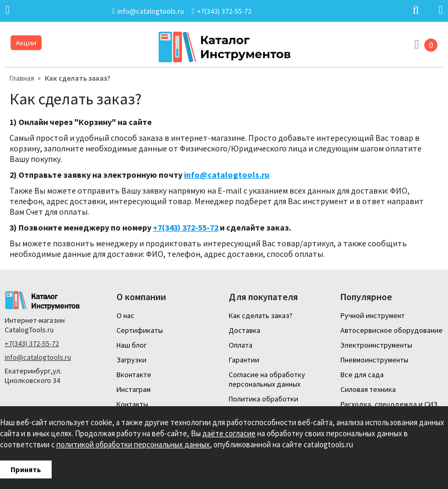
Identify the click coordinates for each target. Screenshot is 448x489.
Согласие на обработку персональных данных (267, 379)
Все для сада (362, 375)
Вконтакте (134, 375)
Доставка (245, 330)
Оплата (241, 345)
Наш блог (132, 345)
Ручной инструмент (373, 315)
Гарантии (244, 360)
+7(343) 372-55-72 (32, 343)
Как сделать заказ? (77, 78)
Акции (26, 43)
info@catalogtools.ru (227, 175)
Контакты (132, 404)
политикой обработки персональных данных (133, 444)
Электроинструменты (376, 345)
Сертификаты (140, 330)
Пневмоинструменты (374, 360)
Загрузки (132, 360)
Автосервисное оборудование (392, 330)
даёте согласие (229, 433)
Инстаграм (134, 389)
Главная (22, 78)
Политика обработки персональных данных (265, 404)
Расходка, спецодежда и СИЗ (389, 404)
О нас (125, 315)
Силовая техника (368, 389)
